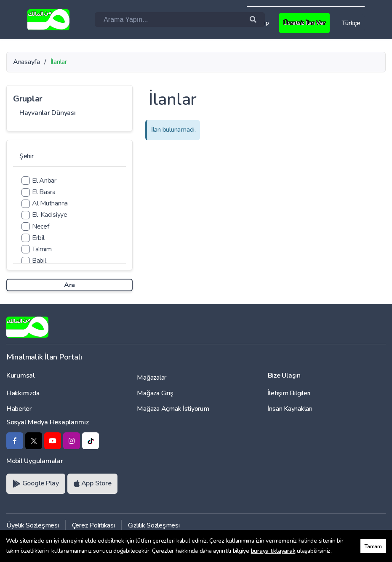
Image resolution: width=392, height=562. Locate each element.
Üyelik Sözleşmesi (33, 525)
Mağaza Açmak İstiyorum (173, 409)
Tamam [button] (373, 546)
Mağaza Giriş (155, 393)
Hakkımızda (23, 393)
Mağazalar (152, 378)
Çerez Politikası (93, 525)
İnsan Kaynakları (290, 409)
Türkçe (351, 23)
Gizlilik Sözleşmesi (154, 525)
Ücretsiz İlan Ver (305, 23)
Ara (69, 285)
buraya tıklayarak (273, 551)
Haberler (19, 409)
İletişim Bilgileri (289, 393)
